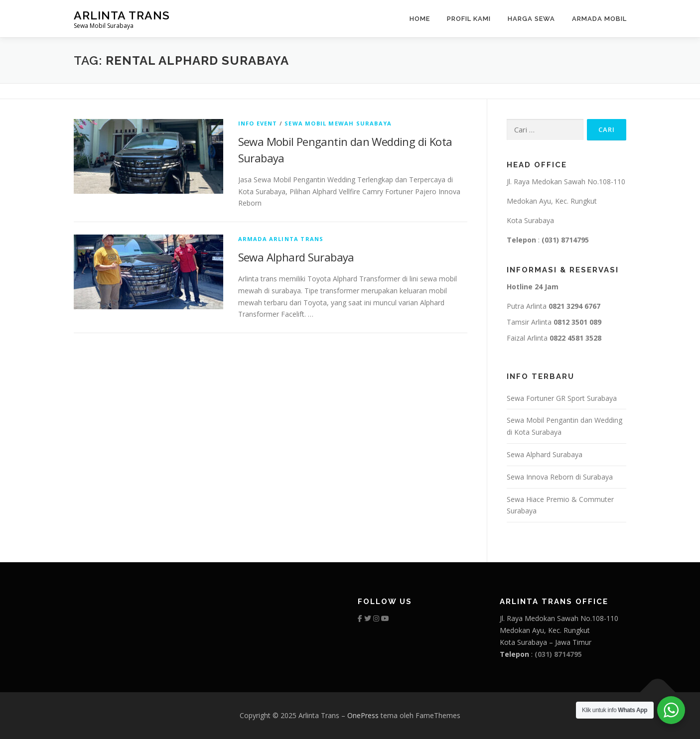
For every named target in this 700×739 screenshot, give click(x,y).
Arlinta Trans (122, 15)
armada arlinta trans (281, 239)
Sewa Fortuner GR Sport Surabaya (562, 398)
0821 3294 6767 (574, 306)
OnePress (363, 715)
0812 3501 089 (577, 322)
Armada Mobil (599, 19)
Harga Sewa (531, 19)
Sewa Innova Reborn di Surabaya (560, 477)
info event (258, 123)
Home (420, 19)
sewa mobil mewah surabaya (338, 123)
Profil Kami (469, 19)
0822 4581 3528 (575, 338)
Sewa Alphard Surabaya (296, 257)
